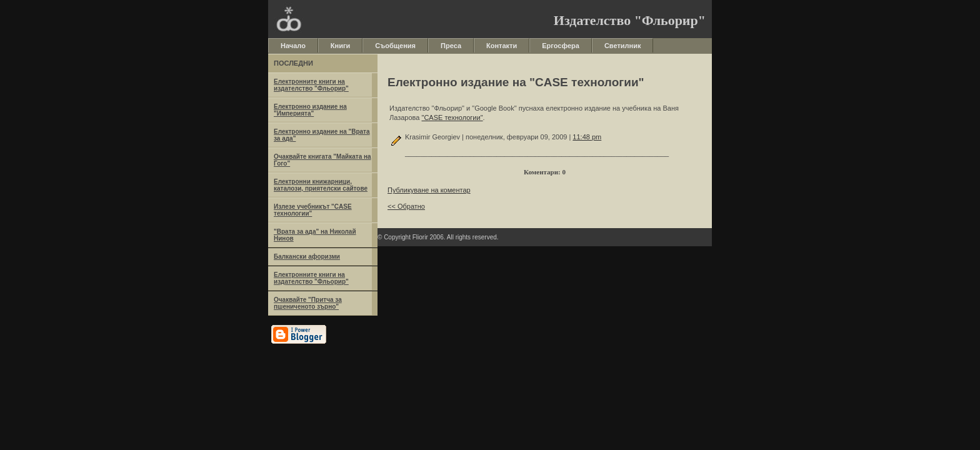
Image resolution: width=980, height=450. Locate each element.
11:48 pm (587, 137)
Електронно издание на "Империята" (310, 110)
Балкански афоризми (307, 257)
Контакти (502, 46)
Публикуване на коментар (429, 190)
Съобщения (395, 46)
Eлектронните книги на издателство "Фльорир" (311, 85)
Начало (293, 46)
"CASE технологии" (452, 117)
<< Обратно (406, 206)
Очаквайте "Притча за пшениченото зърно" (308, 303)
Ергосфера (561, 46)
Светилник (623, 46)
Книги (340, 46)
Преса (451, 46)
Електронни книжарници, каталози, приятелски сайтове (321, 185)
